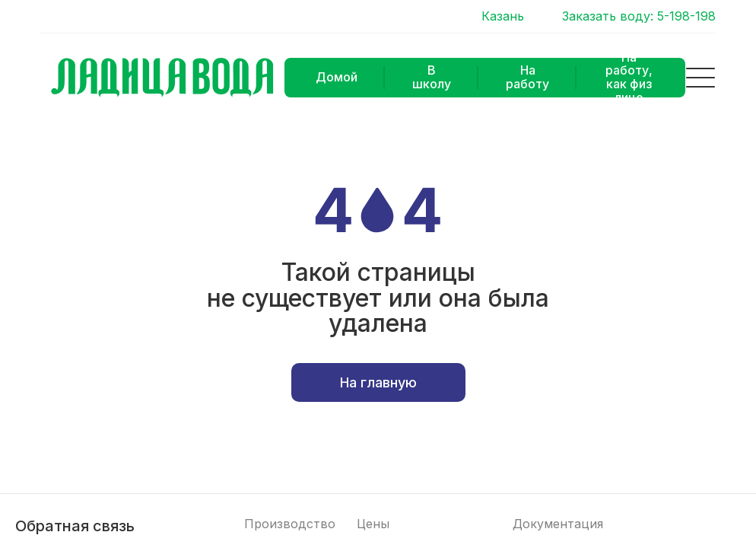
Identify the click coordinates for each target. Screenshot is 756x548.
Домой (337, 77)
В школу (432, 77)
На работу (527, 77)
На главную (378, 382)
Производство (290, 524)
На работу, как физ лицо (629, 78)
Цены (373, 524)
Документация (558, 524)
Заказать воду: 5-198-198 (639, 16)
